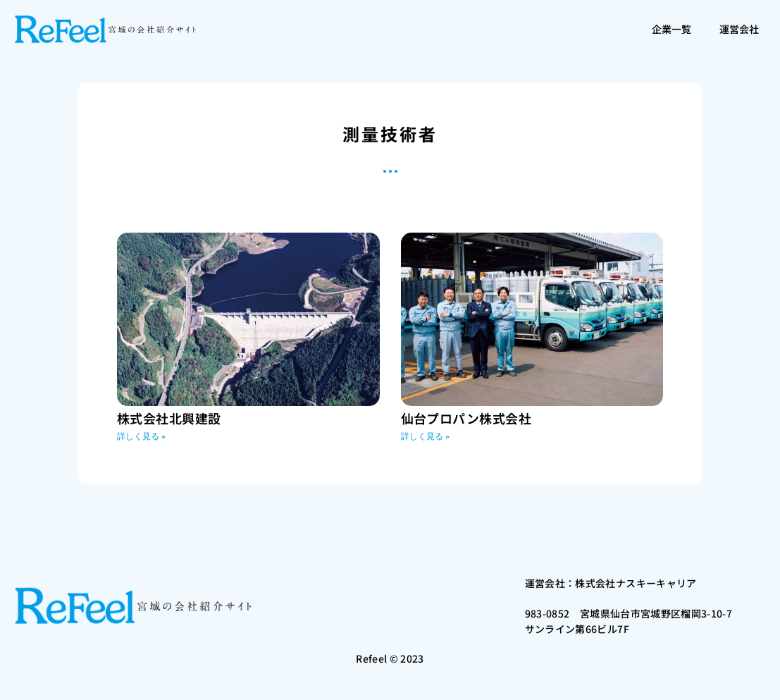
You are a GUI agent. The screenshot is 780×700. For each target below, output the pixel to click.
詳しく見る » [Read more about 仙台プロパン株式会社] (425, 436)
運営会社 (739, 29)
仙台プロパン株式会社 (466, 418)
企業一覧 (671, 29)
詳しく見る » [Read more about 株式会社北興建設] (141, 436)
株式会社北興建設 (169, 418)
